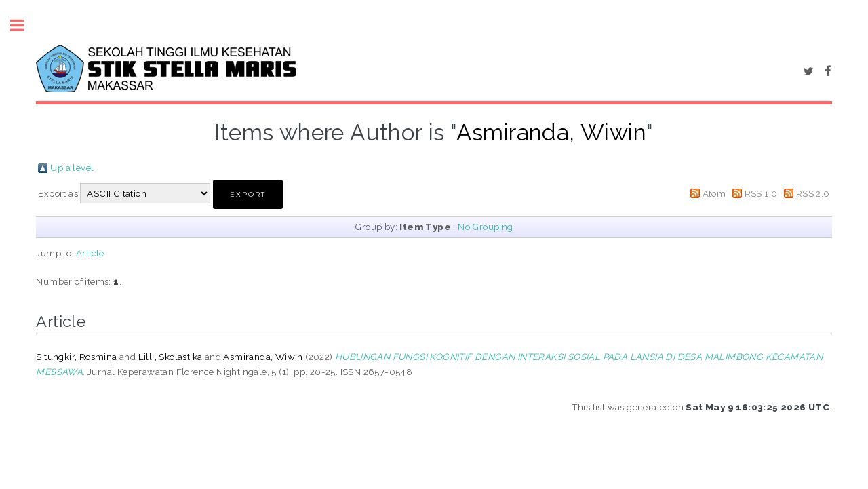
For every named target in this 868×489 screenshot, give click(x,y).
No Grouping (485, 227)
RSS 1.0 (761, 193)
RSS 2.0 (813, 193)
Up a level (72, 168)
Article (90, 253)
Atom (714, 193)
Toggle (24, 25)
